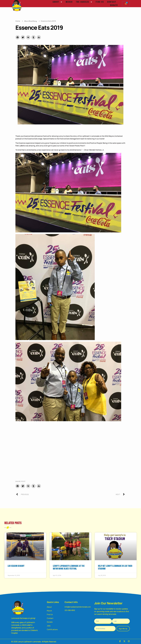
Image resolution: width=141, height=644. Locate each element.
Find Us (100, 2)
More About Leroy (31, 21)
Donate (114, 5)
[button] (18, 37)
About (58, 2)
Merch (69, 2)
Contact (112, 2)
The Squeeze (84, 2)
